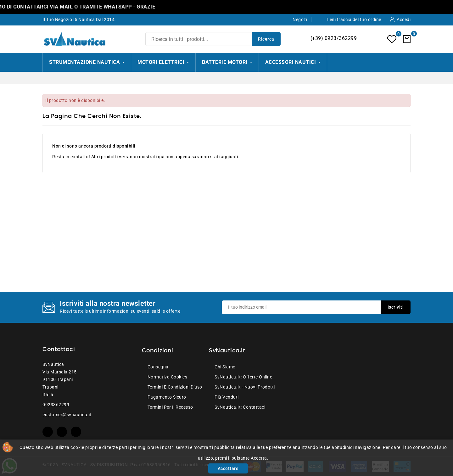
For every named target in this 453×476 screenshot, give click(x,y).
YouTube (62, 432)
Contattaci (59, 350)
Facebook (48, 432)
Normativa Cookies (168, 377)
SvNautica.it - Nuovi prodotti (245, 387)
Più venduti (227, 397)
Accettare (228, 468)
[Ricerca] (213, 39)
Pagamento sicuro (167, 397)
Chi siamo (225, 367)
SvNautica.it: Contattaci (240, 407)
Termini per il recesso (170, 407)
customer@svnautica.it (67, 415)
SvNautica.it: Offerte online (243, 377)
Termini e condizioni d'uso (175, 387)
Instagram (76, 432)
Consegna (158, 367)
